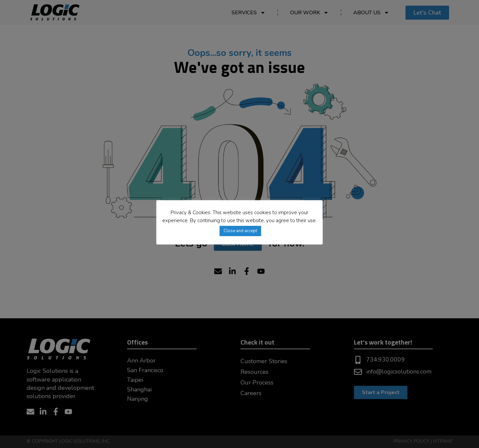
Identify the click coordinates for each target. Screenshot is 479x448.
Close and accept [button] (240, 231)
